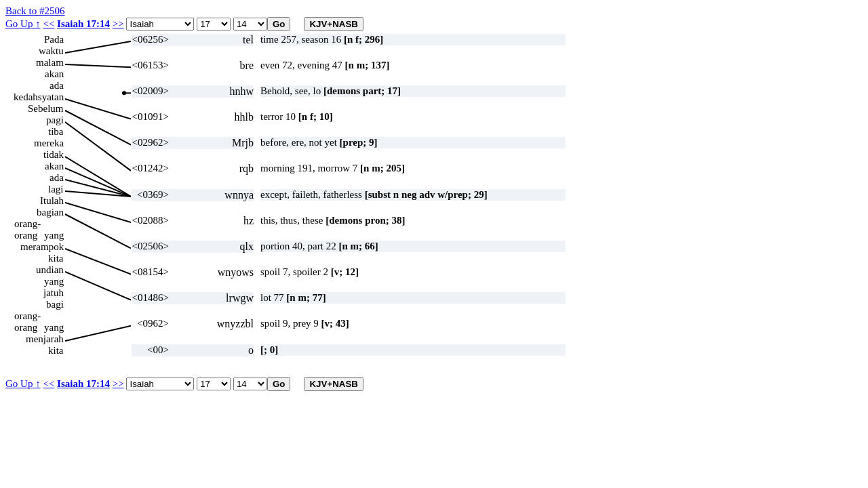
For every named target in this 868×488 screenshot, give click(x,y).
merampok (42, 247)
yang (54, 235)
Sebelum (46, 108)
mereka (49, 143)
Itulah (52, 201)
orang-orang (27, 224)
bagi (55, 304)
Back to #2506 (35, 11)
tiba (56, 131)
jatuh (54, 293)
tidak (54, 155)
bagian (50, 212)
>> (118, 24)
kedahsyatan (39, 97)
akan (54, 74)
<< (48, 24)
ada (57, 85)
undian (50, 270)
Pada (54, 39)
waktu (51, 51)
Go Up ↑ (23, 24)
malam (50, 62)
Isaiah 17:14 (83, 24)
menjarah (45, 339)
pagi (55, 120)
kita (56, 258)
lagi (56, 189)
